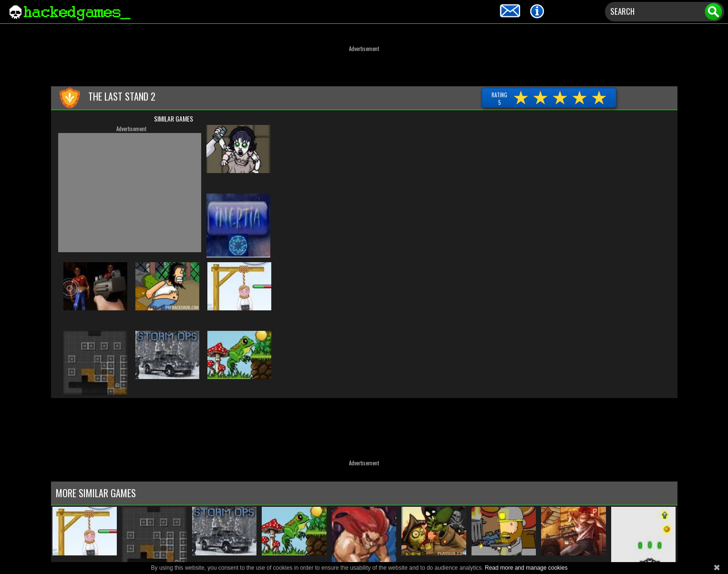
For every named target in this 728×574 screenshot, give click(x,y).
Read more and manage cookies (526, 568)
